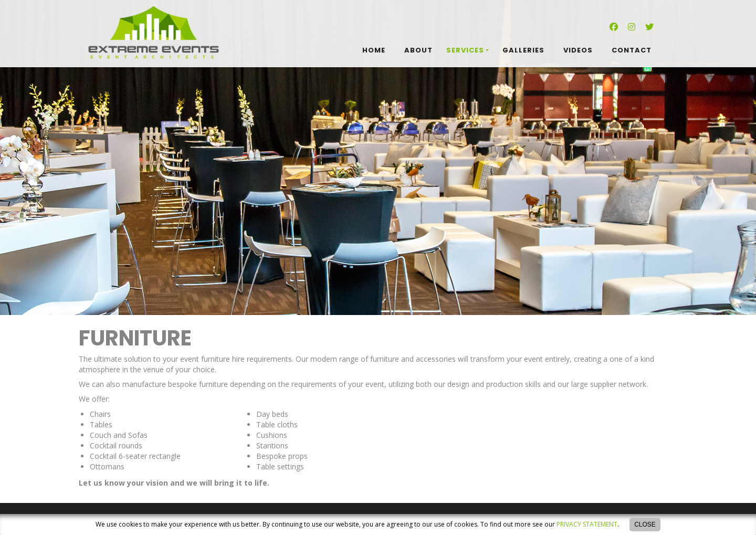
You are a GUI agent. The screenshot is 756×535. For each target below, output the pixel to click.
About (418, 50)
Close (645, 524)
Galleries (523, 50)
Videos (578, 50)
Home (374, 50)
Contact (632, 50)
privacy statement (587, 524)
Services (465, 50)
